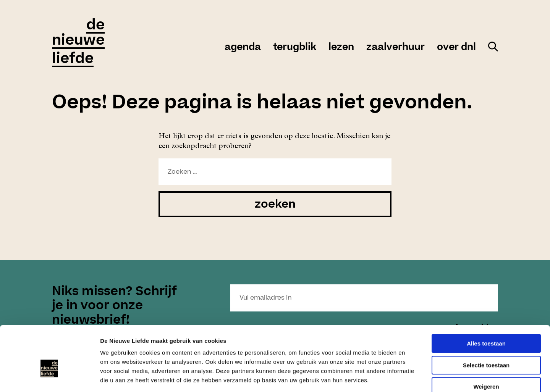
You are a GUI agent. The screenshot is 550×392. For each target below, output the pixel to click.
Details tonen (413, 377)
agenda (243, 47)
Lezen (341, 47)
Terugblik (295, 47)
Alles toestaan (486, 301)
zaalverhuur (396, 47)
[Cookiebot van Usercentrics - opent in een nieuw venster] (49, 377)
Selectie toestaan (486, 322)
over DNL (456, 47)
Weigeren (486, 344)
